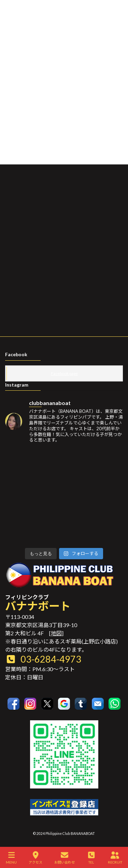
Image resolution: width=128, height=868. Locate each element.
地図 (56, 633)
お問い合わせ (65, 858)
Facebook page (64, 373)
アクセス (35, 858)
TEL (91, 858)
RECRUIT (115, 858)
